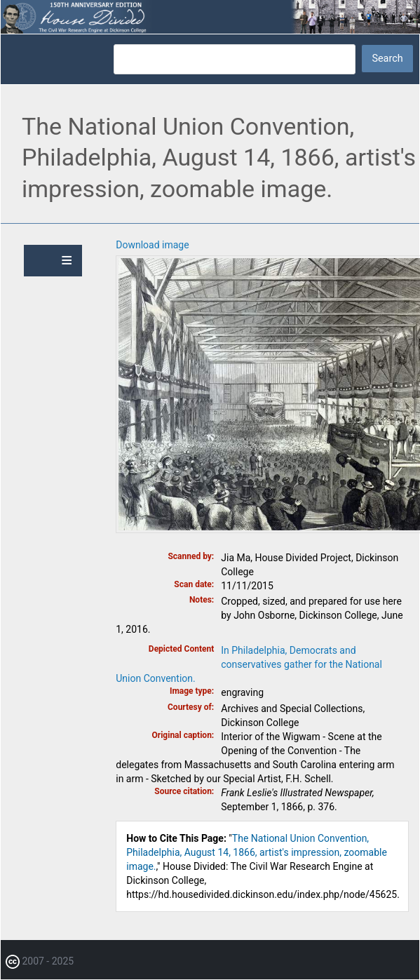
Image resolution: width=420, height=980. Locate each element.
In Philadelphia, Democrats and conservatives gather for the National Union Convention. (249, 664)
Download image (152, 245)
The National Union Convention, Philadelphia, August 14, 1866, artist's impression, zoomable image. (257, 852)
